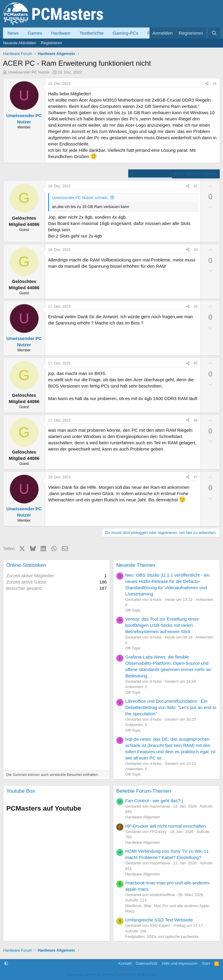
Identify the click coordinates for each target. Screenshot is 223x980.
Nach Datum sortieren (150, 174)
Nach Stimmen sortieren (196, 174)
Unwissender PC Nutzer (29, 72)
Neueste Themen (136, 565)
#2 (196, 186)
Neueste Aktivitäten (20, 43)
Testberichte (92, 33)
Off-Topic (133, 610)
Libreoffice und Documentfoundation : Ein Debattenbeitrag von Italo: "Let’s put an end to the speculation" (171, 707)
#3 (196, 250)
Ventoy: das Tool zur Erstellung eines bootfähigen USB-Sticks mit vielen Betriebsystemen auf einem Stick (162, 625)
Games (35, 33)
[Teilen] (207, 84)
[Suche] (214, 33)
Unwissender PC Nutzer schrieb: (80, 198)
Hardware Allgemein (143, 817)
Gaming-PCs (126, 33)
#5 (196, 363)
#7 (196, 477)
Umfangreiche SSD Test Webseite (159, 920)
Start (206, 963)
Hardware (61, 33)
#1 (215, 84)
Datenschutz (147, 963)
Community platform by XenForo (111, 975)
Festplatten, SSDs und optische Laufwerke (162, 937)
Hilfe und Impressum (180, 963)
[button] (6, 963)
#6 (196, 420)
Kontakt (125, 963)
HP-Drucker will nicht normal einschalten (165, 826)
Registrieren (51, 43)
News (13, 33)
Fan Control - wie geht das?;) (154, 801)
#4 (196, 307)
